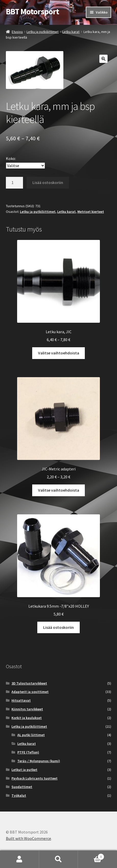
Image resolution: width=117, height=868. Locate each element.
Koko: (11, 158)
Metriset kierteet (91, 212)
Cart (91, 856)
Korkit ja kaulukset (27, 718)
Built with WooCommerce (28, 838)
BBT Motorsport (32, 11)
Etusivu (17, 32)
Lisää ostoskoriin (48, 182)
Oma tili (20, 859)
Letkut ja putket (24, 770)
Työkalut (19, 795)
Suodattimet (22, 787)
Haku (59, 859)
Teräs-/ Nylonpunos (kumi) (39, 761)
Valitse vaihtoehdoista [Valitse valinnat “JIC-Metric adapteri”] (59, 490)
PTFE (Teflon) (28, 752)
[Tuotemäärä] (15, 183)
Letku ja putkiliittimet (43, 32)
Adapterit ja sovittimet (30, 692)
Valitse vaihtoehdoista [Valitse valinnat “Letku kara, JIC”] (59, 353)
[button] (103, 59)
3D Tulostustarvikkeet (29, 683)
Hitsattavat (21, 700)
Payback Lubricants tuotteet (34, 778)
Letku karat (71, 32)
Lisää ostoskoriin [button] (58, 627)
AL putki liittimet (31, 735)
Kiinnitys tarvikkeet (27, 709)
